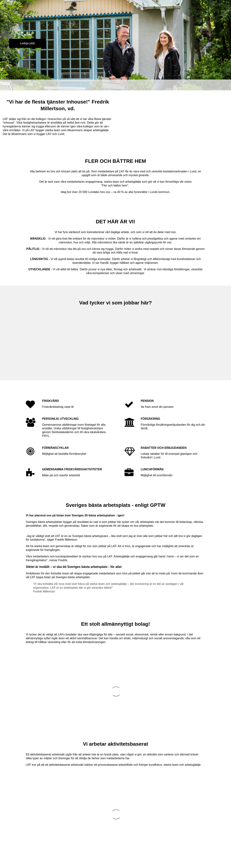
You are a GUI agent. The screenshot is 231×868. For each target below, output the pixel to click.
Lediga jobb (28, 43)
